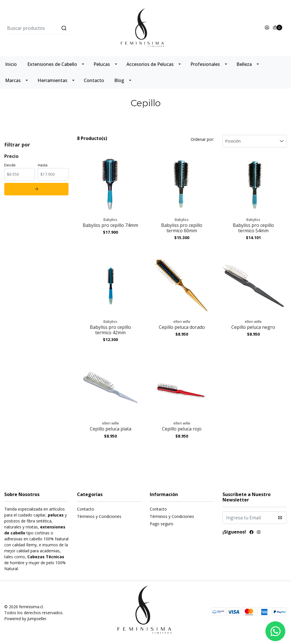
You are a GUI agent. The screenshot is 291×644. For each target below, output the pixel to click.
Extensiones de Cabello (52, 64)
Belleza (244, 64)
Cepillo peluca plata (111, 429)
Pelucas (102, 64)
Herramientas (52, 80)
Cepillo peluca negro (253, 327)
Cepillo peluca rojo (182, 429)
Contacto (94, 80)
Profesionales (205, 64)
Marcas (13, 80)
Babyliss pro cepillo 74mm (110, 225)
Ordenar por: (202, 139)
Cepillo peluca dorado (182, 327)
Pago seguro (162, 524)
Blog (119, 80)
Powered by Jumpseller (25, 619)
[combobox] (51, 28)
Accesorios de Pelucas (150, 64)
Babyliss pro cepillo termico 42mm (110, 330)
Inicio (11, 64)
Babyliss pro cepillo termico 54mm (253, 228)
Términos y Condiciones (99, 516)
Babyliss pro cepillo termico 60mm (182, 228)
